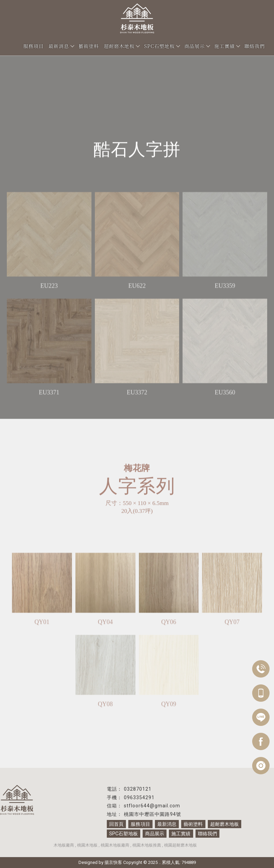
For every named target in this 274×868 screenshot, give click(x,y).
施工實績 (227, 46)
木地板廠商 (64, 845)
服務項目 (33, 46)
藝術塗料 (89, 46)
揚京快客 (113, 862)
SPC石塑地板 (162, 46)
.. (160, 862)
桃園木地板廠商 (115, 845)
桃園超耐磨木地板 (181, 845)
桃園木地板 (87, 845)
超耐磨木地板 (121, 46)
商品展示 (197, 46)
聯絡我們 (255, 46)
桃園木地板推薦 (147, 845)
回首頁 (116, 824)
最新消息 (61, 46)
